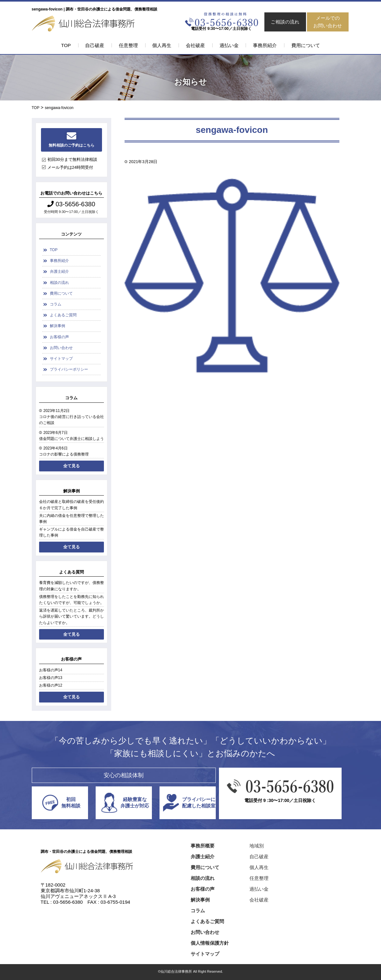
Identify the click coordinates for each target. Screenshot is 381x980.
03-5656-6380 (71, 204)
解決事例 (58, 326)
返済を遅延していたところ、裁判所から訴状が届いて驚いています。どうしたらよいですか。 (71, 616)
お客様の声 (59, 337)
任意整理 (128, 45)
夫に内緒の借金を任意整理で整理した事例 (71, 519)
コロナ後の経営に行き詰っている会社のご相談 (71, 420)
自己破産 (95, 45)
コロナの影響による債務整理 (64, 454)
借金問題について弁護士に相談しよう (71, 439)
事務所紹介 (265, 45)
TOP (66, 45)
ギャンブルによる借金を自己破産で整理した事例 (71, 532)
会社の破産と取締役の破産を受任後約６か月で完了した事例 (71, 505)
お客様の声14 (51, 670)
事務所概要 (203, 846)
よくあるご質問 (63, 315)
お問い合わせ (61, 348)
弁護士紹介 (59, 271)
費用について (306, 45)
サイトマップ (61, 359)
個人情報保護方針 (210, 943)
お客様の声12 (51, 685)
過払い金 (229, 45)
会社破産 (195, 45)
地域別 (257, 846)
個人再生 (162, 45)
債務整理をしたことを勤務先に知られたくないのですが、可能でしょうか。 (71, 600)
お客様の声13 (51, 678)
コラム (56, 304)
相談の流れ (59, 283)
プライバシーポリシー (69, 369)
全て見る (71, 466)
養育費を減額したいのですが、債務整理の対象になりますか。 (71, 586)
